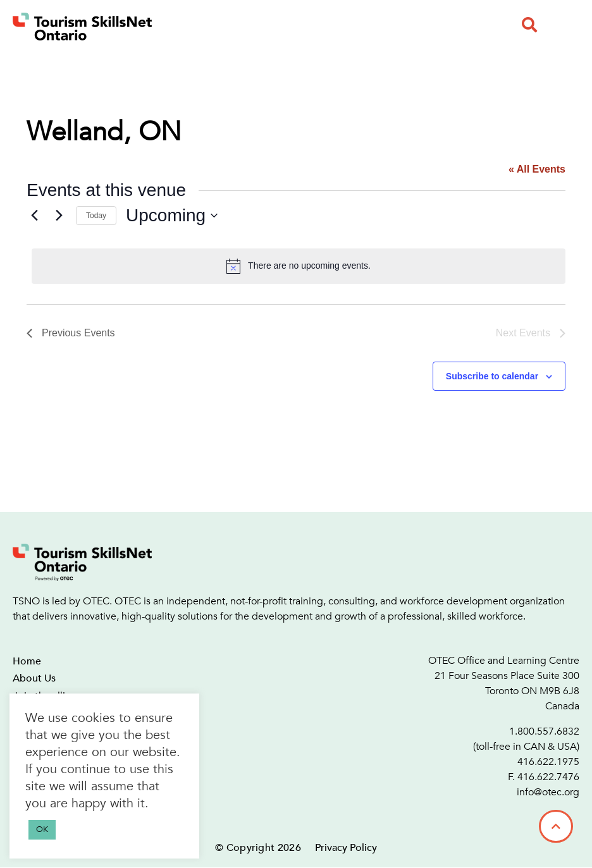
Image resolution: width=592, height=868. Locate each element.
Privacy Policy (346, 848)
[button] (529, 25)
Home (27, 661)
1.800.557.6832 (544, 731)
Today (96, 216)
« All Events (537, 169)
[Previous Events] (34, 216)
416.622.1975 (548, 762)
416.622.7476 (548, 777)
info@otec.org (548, 792)
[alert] (299, 266)
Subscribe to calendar (492, 376)
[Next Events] (59, 216)
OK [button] (42, 829)
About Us (34, 678)
